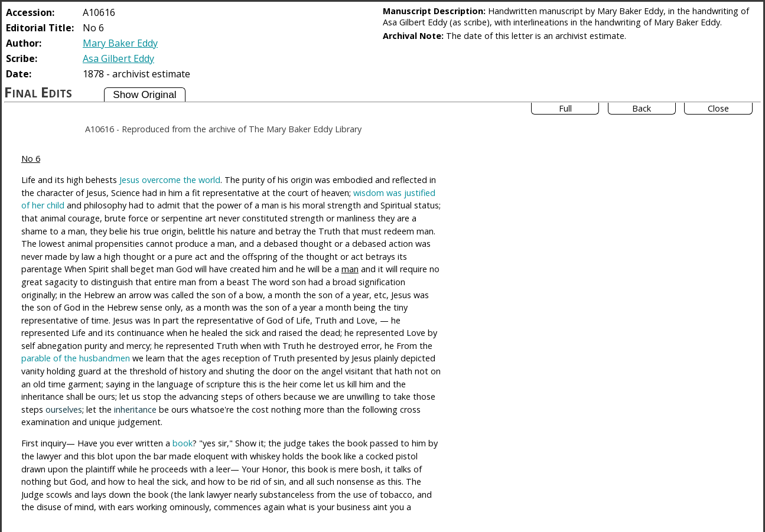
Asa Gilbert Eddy (118, 58)
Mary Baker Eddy (120, 43)
